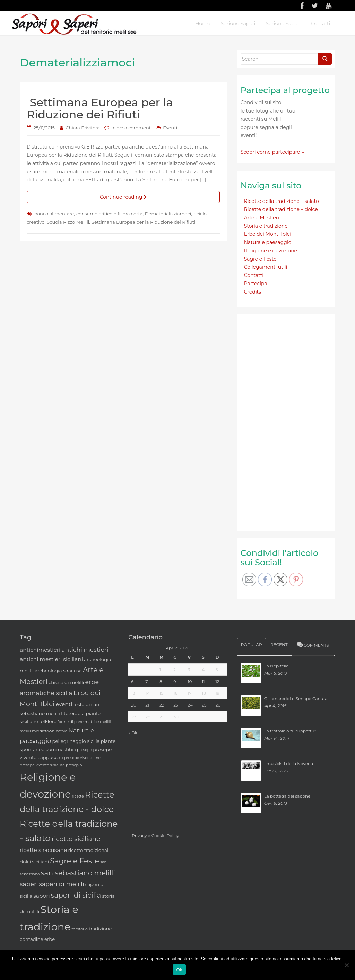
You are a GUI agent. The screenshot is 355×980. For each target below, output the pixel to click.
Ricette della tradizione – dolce (281, 209)
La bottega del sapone (287, 796)
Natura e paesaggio (268, 242)
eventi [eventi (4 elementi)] (64, 704)
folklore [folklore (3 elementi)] (48, 721)
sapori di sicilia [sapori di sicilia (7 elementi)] (76, 895)
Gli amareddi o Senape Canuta (296, 698)
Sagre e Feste (260, 259)
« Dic (133, 733)
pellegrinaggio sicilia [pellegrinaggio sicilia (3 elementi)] (76, 741)
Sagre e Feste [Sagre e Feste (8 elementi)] (75, 861)
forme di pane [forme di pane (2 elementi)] (71, 722)
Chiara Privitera (83, 128)
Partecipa (256, 284)
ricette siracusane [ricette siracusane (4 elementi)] (43, 850)
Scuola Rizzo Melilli (68, 222)
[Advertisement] (293, 421)
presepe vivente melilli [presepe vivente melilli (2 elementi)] (85, 758)
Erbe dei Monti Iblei (268, 234)
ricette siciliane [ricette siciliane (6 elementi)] (76, 839)
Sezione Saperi (238, 23)
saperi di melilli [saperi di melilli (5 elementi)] (62, 884)
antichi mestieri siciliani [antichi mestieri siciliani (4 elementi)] (51, 659)
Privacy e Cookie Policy (155, 835)
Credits (253, 292)
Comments (313, 645)
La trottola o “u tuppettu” (290, 731)
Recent (279, 644)
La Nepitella (276, 666)
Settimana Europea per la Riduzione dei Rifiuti (100, 108)
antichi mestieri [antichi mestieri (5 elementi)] (85, 650)
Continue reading (123, 197)
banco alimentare (54, 214)
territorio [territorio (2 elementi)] (80, 929)
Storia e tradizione (266, 226)
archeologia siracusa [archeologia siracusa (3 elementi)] (58, 671)
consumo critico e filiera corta (109, 214)
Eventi (170, 128)
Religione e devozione (271, 251)
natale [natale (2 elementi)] (62, 731)
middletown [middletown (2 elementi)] (43, 731)
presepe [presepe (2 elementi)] (84, 750)
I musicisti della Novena (289, 763)
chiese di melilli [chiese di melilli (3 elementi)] (66, 682)
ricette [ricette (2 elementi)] (78, 796)
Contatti (321, 23)
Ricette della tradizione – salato (282, 201)
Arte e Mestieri (262, 218)
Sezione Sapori (283, 23)
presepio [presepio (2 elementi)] (74, 765)
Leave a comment (131, 128)
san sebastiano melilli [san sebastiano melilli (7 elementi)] (78, 873)
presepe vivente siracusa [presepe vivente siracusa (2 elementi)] (42, 765)
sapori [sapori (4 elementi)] (41, 896)
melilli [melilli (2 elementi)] (25, 731)
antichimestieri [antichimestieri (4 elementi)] (40, 650)
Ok (179, 970)
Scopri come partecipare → (272, 152)
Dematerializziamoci (168, 214)
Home (203, 23)
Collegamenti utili (266, 267)
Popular (252, 644)
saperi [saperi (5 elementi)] (29, 884)
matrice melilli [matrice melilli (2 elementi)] (98, 722)
